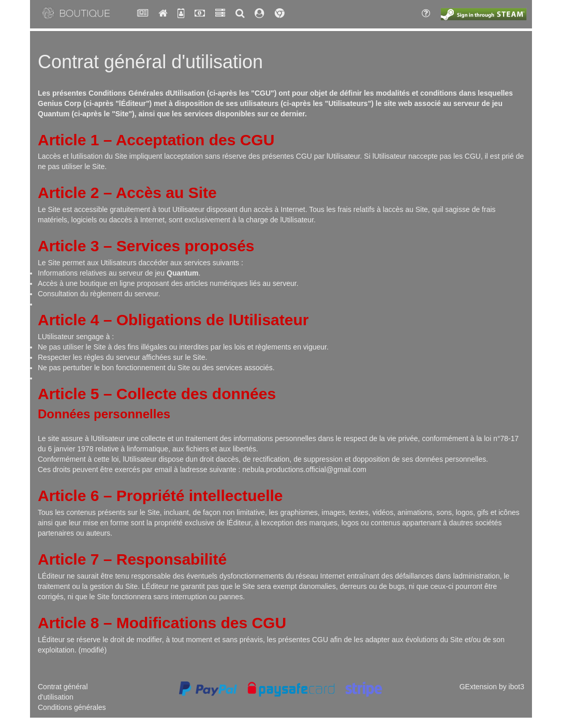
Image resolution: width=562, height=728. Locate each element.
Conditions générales (72, 707)
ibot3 (516, 687)
